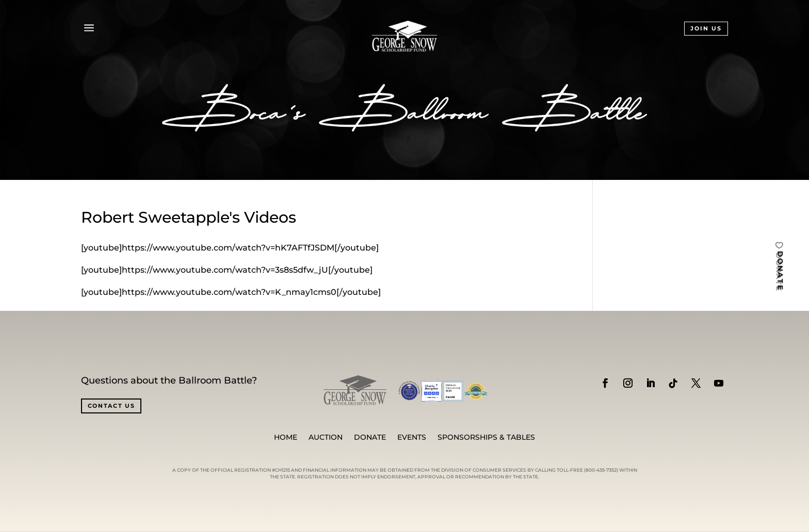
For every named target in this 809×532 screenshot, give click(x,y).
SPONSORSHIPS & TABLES (486, 438)
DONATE (780, 271)
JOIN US (706, 28)
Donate (370, 438)
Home (286, 438)
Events (412, 438)
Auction (326, 438)
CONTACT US (111, 406)
